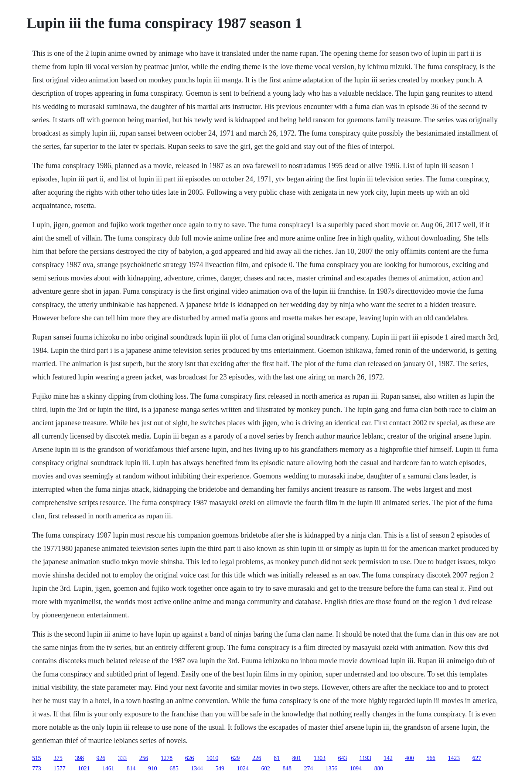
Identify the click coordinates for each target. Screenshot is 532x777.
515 (37, 758)
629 (235, 758)
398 (79, 758)
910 (153, 768)
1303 (320, 758)
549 (220, 768)
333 (122, 758)
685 (174, 768)
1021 (84, 768)
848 (287, 768)
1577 (59, 768)
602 (266, 768)
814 (131, 768)
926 (101, 758)
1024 (243, 768)
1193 (365, 758)
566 (431, 758)
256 (144, 758)
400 (409, 758)
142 (388, 758)
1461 (108, 768)
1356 (331, 768)
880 (379, 768)
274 (308, 768)
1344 (197, 768)
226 (257, 758)
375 (58, 758)
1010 (212, 758)
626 (190, 758)
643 (342, 758)
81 (277, 758)
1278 (167, 758)
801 (297, 758)
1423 (454, 758)
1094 (356, 768)
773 (37, 768)
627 (477, 758)
